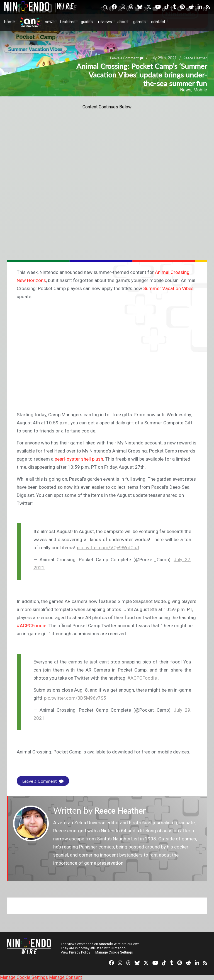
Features (68, 22)
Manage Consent (65, 977)
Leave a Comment (43, 781)
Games (139, 22)
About (123, 22)
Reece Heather (122, 810)
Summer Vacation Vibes (168, 288)
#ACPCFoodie (142, 678)
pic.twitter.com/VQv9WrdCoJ (108, 548)
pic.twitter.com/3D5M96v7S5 (75, 698)
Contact (158, 22)
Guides (87, 22)
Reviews (105, 22)
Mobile (200, 90)
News (50, 22)
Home (9, 22)
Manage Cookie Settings (114, 952)
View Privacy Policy (76, 952)
